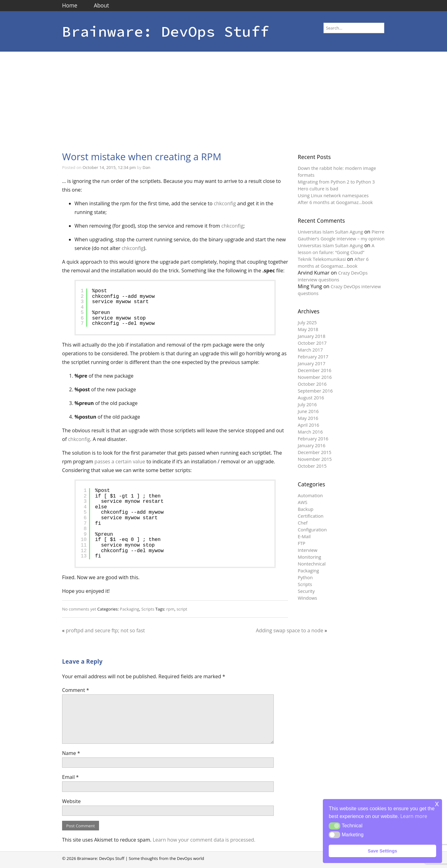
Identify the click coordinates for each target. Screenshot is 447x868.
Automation (310, 495)
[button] (334, 826)
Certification (311, 516)
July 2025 (307, 322)
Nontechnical (312, 564)
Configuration (312, 529)
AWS (303, 502)
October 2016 (312, 384)
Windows (307, 598)
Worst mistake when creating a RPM (142, 157)
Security (306, 591)
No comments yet (79, 609)
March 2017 (310, 350)
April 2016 (308, 425)
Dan (146, 167)
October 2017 (312, 343)
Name (71, 753)
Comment (76, 690)
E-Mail (304, 536)
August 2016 (311, 398)
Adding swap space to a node (289, 630)
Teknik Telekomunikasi (322, 259)
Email (70, 777)
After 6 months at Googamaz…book (335, 202)
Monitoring (309, 557)
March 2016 (310, 432)
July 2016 (307, 404)
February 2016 (313, 439)
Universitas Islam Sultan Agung (330, 232)
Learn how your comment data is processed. (204, 840)
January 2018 (312, 336)
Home (70, 5)
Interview (307, 550)
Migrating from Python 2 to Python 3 (336, 182)
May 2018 (308, 329)
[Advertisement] (223, 98)
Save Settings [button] (382, 851)
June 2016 (308, 411)
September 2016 (315, 391)
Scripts (148, 609)
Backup (305, 509)
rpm (170, 609)
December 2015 (314, 452)
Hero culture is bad (318, 189)
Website (71, 801)
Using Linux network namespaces (333, 195)
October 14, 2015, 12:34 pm (109, 167)
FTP (301, 543)
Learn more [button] (414, 816)
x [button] (437, 804)
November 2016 (315, 377)
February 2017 (313, 357)
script (182, 609)
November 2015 (315, 459)
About (101, 5)
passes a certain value (120, 461)
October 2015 (312, 466)
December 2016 (314, 370)
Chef (303, 523)
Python (305, 577)
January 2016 (312, 445)
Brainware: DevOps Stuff (166, 31)
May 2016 (308, 418)
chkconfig (225, 203)
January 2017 (312, 363)
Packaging (129, 609)
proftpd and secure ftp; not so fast (105, 630)
